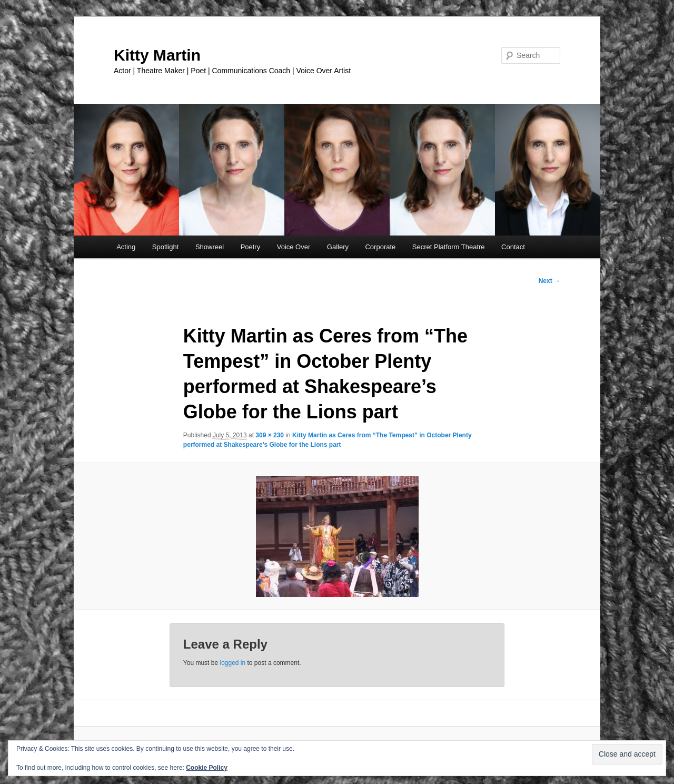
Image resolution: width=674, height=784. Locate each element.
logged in (232, 663)
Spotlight (166, 247)
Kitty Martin (157, 55)
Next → (549, 281)
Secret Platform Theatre (449, 247)
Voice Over (294, 247)
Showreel (210, 247)
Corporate (380, 247)
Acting (126, 247)
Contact (513, 247)
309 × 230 (270, 435)
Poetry (251, 247)
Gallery (338, 247)
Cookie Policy (207, 768)
